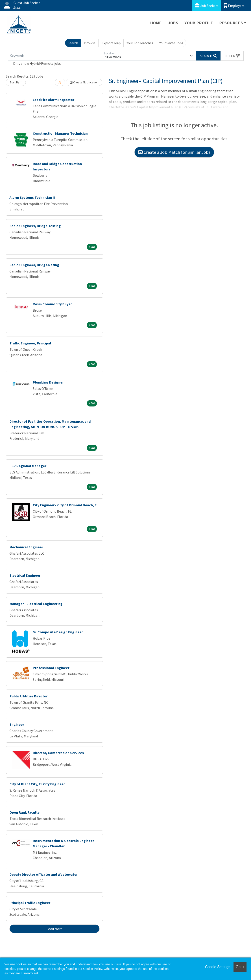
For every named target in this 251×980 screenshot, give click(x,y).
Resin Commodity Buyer (52, 304)
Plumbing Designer (48, 382)
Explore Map (111, 43)
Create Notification (84, 82)
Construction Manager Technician (60, 133)
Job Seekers (207, 6)
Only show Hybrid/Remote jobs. (37, 63)
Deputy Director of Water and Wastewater (44, 874)
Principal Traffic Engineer (30, 903)
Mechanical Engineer (26, 547)
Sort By (15, 82)
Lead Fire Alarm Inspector (53, 100)
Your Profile (199, 23)
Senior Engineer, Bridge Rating (34, 265)
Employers (234, 6)
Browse (90, 43)
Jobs (173, 23)
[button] (232, 56)
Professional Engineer (51, 668)
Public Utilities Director (28, 696)
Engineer (17, 724)
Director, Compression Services (58, 753)
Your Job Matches (140, 43)
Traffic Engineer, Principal (30, 343)
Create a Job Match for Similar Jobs (174, 152)
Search (73, 43)
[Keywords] (55, 56)
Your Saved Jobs (171, 43)
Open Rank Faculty (24, 812)
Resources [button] (231, 23)
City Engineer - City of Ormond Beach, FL (65, 505)
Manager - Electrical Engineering (36, 604)
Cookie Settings (218, 967)
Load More (54, 929)
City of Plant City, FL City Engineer (37, 784)
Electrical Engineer (25, 575)
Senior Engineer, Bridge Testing (35, 226)
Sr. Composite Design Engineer (58, 632)
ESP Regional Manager (28, 466)
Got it (240, 967)
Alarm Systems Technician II (32, 197)
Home (156, 23)
